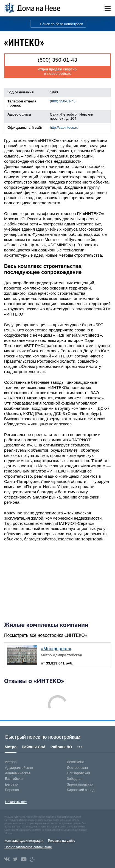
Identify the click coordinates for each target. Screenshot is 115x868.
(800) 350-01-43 (58, 60)
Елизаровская (79, 773)
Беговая (12, 784)
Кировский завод (81, 790)
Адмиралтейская (19, 768)
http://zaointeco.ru (64, 128)
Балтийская (15, 779)
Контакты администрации (24, 841)
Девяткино (76, 762)
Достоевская (77, 768)
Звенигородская (80, 784)
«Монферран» (56, 649)
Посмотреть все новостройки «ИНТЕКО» (46, 635)
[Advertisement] (45, 581)
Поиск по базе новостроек (61, 24)
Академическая (18, 773)
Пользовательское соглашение (28, 847)
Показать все (16, 802)
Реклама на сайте (62, 841)
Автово (11, 762)
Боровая (12, 790)
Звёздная (75, 779)
